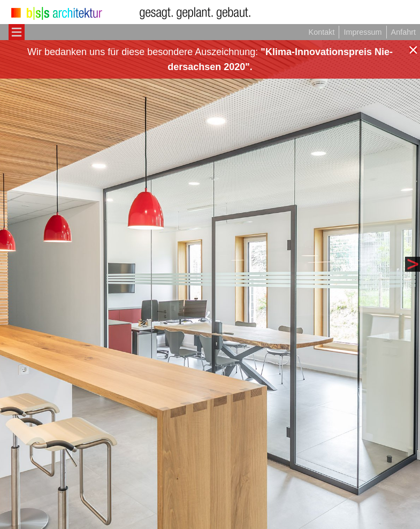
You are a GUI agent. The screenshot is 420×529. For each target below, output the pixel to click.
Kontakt (322, 32)
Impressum (362, 32)
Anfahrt (403, 32)
